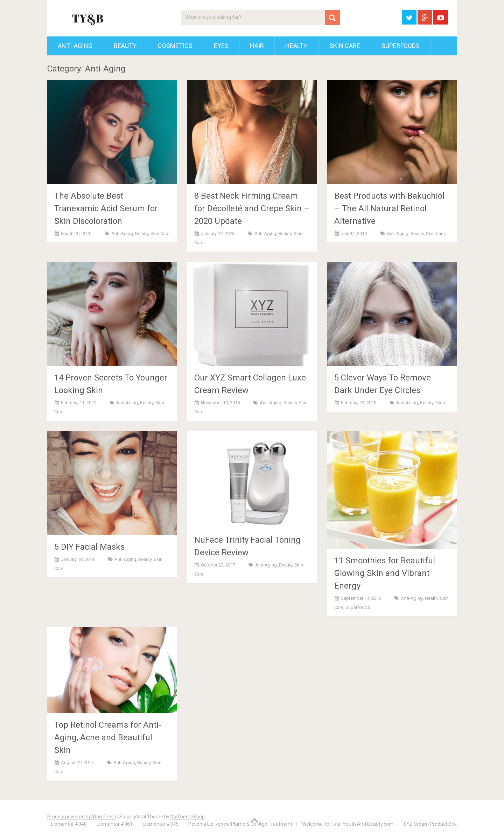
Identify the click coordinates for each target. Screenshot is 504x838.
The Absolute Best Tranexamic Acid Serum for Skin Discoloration (106, 208)
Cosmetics (175, 46)
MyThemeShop (188, 817)
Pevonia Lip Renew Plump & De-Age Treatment (240, 824)
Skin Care (345, 46)
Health (297, 46)
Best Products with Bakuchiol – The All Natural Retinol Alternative (389, 208)
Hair (257, 46)
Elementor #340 (69, 824)
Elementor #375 (160, 824)
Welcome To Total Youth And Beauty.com (348, 824)
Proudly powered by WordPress (82, 817)
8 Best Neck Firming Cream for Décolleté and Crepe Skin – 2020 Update (252, 208)
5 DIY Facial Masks (89, 547)
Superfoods (401, 46)
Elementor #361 (115, 824)
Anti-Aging (75, 46)
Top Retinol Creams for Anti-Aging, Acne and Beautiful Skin (108, 737)
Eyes (221, 46)
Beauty (125, 46)
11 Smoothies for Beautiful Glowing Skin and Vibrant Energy (385, 573)
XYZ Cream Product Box (430, 824)
